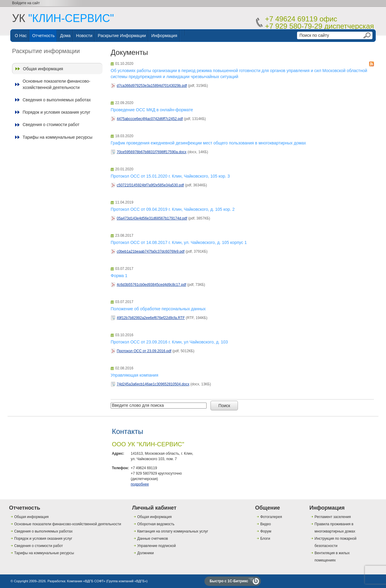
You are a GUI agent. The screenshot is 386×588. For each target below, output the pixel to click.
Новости (84, 36)
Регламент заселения (333, 517)
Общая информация (43, 69)
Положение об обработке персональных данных (158, 309)
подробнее (140, 484)
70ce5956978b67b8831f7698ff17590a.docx (152, 152)
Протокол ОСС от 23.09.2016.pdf (144, 351)
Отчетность (44, 36)
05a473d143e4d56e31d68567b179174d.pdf (152, 218)
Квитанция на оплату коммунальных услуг (173, 531)
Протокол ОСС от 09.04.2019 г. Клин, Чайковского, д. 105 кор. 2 (173, 209)
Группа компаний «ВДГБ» (127, 581)
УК (63, 18)
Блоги (265, 539)
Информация (164, 36)
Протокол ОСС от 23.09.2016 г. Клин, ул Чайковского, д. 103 (169, 342)
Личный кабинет (154, 508)
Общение (267, 508)
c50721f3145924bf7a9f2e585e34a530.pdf (150, 185)
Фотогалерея (271, 517)
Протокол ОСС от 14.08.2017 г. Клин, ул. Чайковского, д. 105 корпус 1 (179, 242)
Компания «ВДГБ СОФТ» (86, 581)
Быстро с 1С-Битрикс (229, 581)
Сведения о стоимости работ (51, 125)
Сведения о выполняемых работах (57, 100)
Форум (266, 531)
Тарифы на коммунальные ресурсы (57, 137)
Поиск (224, 406)
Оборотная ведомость (156, 524)
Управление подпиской (157, 546)
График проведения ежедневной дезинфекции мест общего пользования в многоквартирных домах (208, 143)
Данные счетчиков (153, 539)
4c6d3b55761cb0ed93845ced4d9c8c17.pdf (151, 285)
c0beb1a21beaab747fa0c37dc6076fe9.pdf (151, 251)
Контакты (128, 431)
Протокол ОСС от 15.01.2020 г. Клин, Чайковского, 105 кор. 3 (170, 176)
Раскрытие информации (122, 36)
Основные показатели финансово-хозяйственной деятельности (56, 84)
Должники (146, 553)
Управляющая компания (134, 375)
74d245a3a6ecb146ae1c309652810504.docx (153, 384)
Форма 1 (119, 276)
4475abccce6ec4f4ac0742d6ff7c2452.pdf (150, 119)
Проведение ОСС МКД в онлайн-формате (152, 110)
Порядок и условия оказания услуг (57, 112)
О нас (21, 36)
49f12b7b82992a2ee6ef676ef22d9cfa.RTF (151, 318)
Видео (266, 524)
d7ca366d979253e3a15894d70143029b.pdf (152, 86)
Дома (65, 36)
